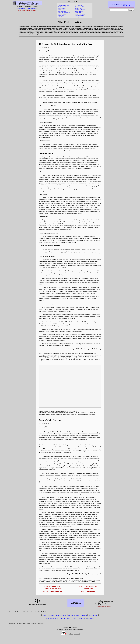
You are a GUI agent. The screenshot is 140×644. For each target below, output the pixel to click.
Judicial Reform (65, 619)
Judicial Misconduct (52, 619)
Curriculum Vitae (74, 616)
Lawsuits (84, 616)
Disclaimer (91, 619)
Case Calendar (27, 8)
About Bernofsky (61, 616)
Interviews (82, 619)
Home (44, 616)
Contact (75, 619)
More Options (35, 8)
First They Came (128, 6)
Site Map (51, 616)
